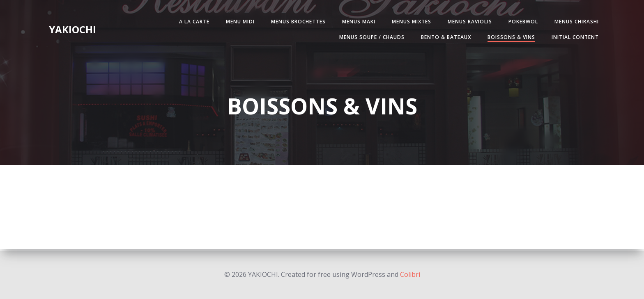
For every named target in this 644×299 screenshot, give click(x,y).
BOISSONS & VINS (510, 38)
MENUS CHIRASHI (575, 22)
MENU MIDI (239, 22)
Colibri (410, 274)
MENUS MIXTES (410, 22)
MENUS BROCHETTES (297, 22)
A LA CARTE (193, 22)
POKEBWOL (522, 22)
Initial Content (574, 38)
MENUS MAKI (357, 22)
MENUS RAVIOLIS (468, 22)
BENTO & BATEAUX (444, 38)
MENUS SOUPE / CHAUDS (370, 38)
